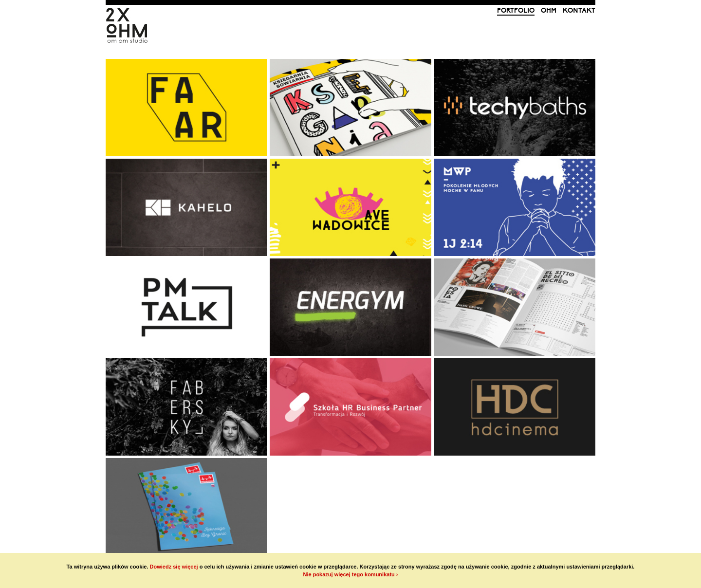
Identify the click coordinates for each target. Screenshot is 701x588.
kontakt (579, 10)
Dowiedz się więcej (174, 567)
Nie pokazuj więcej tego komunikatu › (351, 574)
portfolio (516, 10)
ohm (549, 10)
